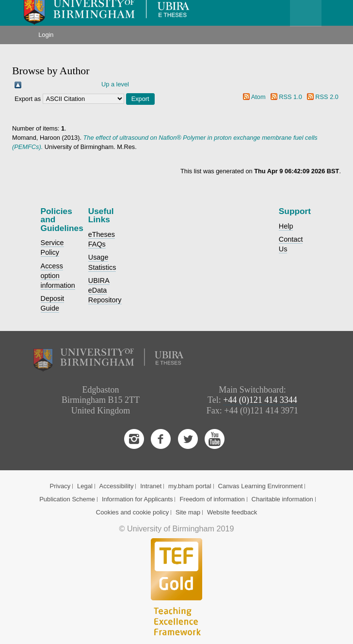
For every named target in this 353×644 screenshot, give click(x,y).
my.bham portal (190, 486)
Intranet (151, 486)
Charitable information (282, 499)
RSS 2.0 (327, 97)
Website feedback (232, 512)
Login (46, 35)
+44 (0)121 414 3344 (260, 400)
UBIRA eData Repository (105, 290)
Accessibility (117, 486)
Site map (188, 512)
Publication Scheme (67, 499)
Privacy (60, 486)
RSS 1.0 (290, 97)
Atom (258, 97)
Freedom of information (212, 499)
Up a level (115, 84)
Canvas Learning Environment (261, 486)
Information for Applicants (137, 499)
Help (286, 226)
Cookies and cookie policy (132, 512)
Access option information (58, 276)
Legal (85, 486)
